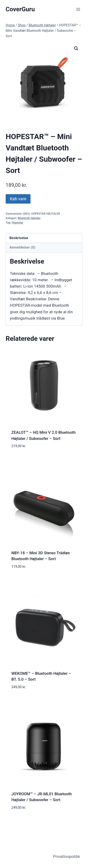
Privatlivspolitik (67, 856)
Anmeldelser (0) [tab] (22, 247)
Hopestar (17, 223)
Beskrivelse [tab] (19, 238)
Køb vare (18, 199)
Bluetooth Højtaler (29, 218)
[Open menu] (78, 9)
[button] (76, 48)
